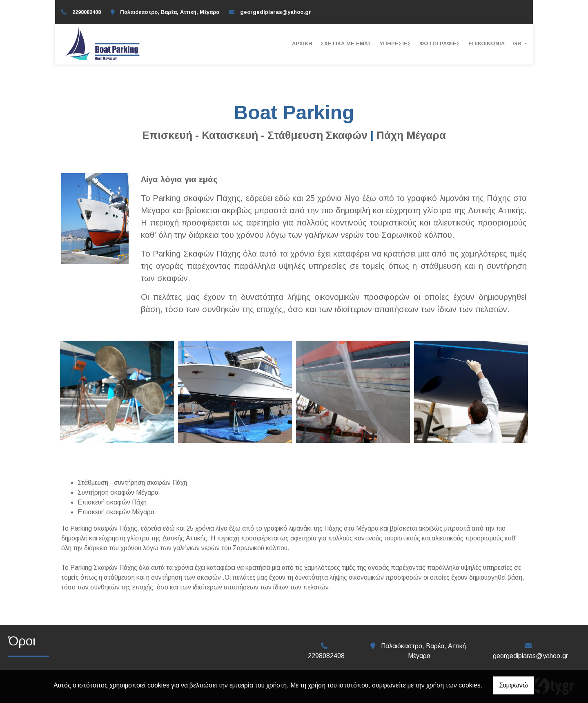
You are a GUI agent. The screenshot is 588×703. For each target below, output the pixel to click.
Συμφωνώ (513, 685)
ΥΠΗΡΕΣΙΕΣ (395, 44)
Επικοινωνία (487, 44)
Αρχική (302, 44)
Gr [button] (518, 44)
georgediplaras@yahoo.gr (276, 12)
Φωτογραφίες (440, 44)
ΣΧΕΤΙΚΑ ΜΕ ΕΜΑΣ (346, 44)
